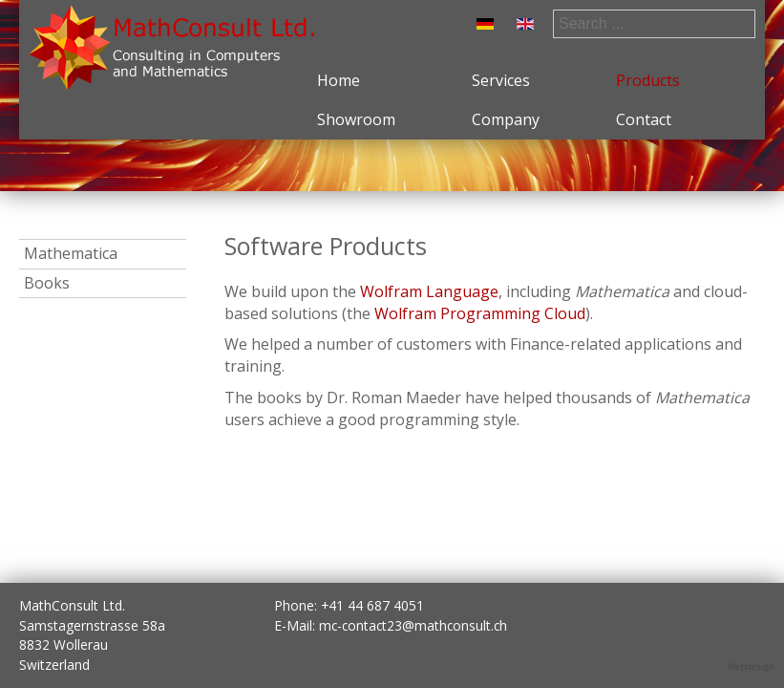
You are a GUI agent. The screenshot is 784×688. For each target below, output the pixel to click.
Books (47, 283)
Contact (644, 119)
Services (501, 80)
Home (339, 80)
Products (648, 80)
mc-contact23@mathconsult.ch (413, 625)
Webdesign (751, 666)
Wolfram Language (429, 291)
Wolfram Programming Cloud (480, 313)
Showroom (356, 119)
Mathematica (71, 253)
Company (506, 119)
